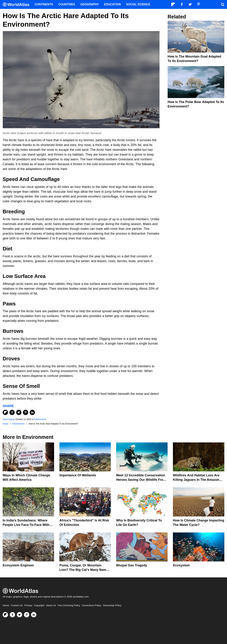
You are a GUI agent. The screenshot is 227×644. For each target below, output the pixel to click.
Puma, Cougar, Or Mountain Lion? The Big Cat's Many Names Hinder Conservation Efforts (85, 570)
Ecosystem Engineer (18, 565)
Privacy (28, 605)
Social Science (138, 4)
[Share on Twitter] (19, 412)
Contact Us (17, 605)
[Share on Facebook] (12, 412)
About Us (51, 605)
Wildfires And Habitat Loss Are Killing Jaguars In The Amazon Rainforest (196, 480)
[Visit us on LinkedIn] (34, 615)
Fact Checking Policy (69, 605)
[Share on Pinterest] (26, 412)
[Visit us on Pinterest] (27, 615)
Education (112, 4)
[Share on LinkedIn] (32, 412)
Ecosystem (181, 565)
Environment (40, 419)
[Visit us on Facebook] (12, 615)
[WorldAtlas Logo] (17, 5)
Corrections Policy (91, 605)
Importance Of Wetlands (78, 475)
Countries (67, 4)
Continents (44, 4)
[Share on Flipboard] (5, 412)
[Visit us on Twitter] (20, 615)
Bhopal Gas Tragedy (132, 565)
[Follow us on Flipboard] (5, 615)
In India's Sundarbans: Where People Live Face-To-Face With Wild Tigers (26, 525)
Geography (90, 4)
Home (6, 605)
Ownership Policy (112, 605)
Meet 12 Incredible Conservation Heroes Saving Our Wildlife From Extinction (141, 480)
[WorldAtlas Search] (223, 4)
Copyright (39, 605)
